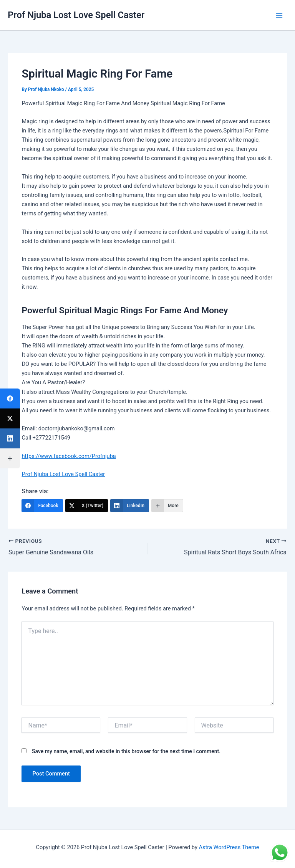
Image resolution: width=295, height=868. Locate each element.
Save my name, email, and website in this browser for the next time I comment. (126, 751)
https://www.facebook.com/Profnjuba (69, 456)
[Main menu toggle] (279, 15)
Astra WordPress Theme (229, 847)
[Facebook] (42, 506)
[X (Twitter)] (87, 506)
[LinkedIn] (130, 506)
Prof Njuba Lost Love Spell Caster (76, 15)
